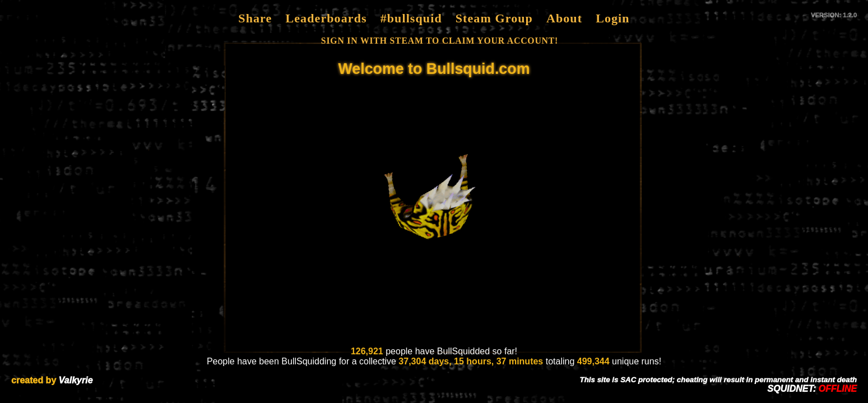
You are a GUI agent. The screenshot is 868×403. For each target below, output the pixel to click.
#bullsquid (411, 18)
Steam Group (494, 18)
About (564, 18)
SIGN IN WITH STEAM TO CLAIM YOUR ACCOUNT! (440, 41)
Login (613, 18)
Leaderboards (326, 18)
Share (255, 18)
